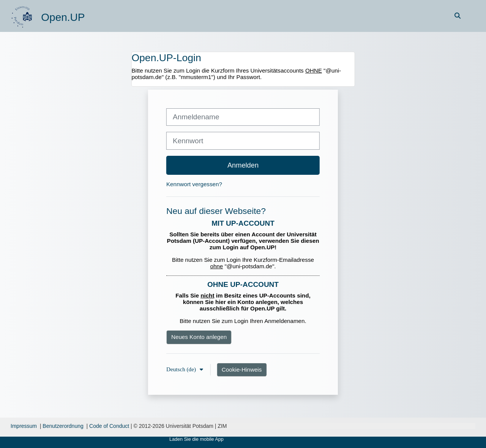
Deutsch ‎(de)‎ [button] (182, 369)
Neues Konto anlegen (199, 337)
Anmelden (243, 165)
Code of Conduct (109, 426)
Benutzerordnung (63, 426)
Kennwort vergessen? (194, 184)
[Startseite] (23, 15)
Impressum (24, 426)
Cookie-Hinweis (242, 370)
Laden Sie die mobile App (196, 439)
